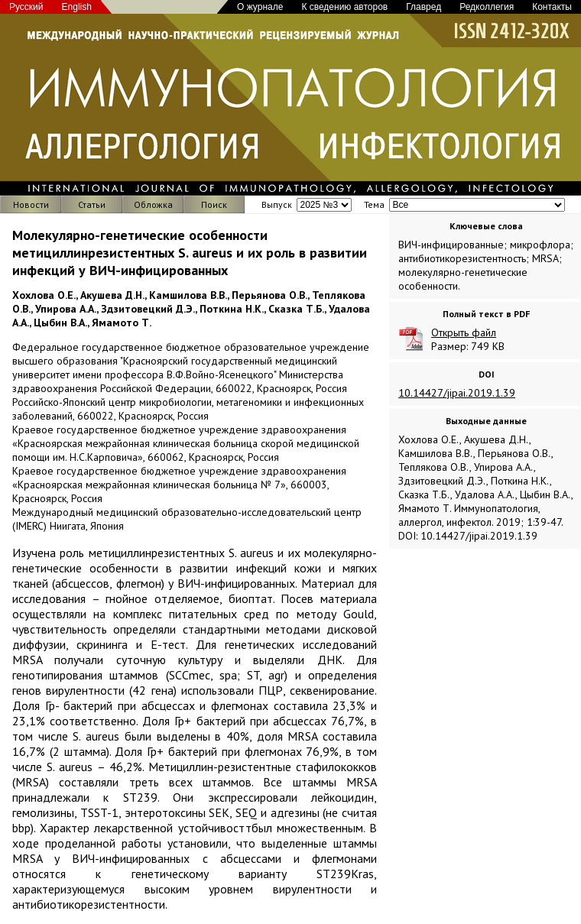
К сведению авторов (344, 7)
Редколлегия (487, 7)
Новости (31, 204)
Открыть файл (464, 332)
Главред (424, 7)
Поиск (214, 204)
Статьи (92, 204)
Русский (26, 7)
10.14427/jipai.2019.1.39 (457, 393)
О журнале (260, 7)
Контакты (552, 7)
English (77, 7)
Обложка (153, 204)
